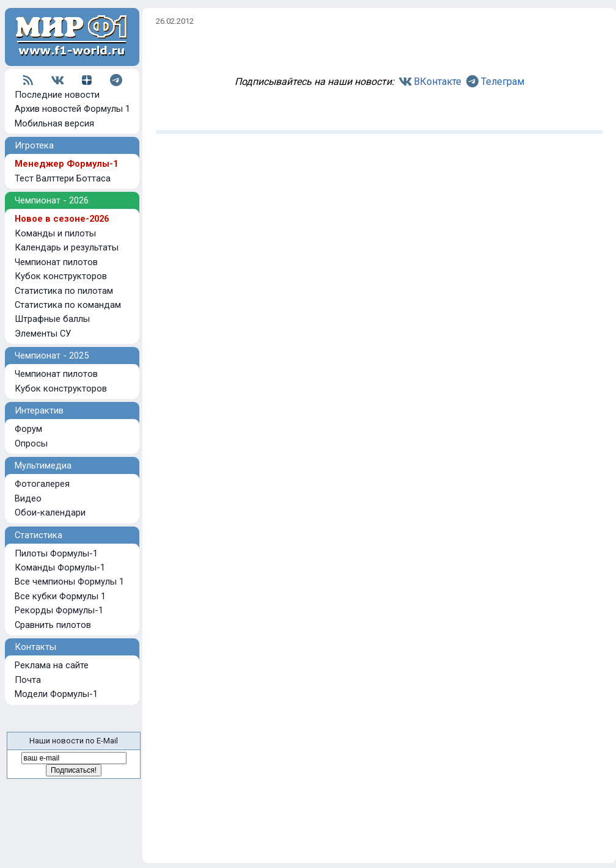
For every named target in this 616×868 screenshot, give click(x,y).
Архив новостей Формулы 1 (72, 109)
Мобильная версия (54, 123)
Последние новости (57, 95)
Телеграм (503, 82)
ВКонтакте (438, 82)
